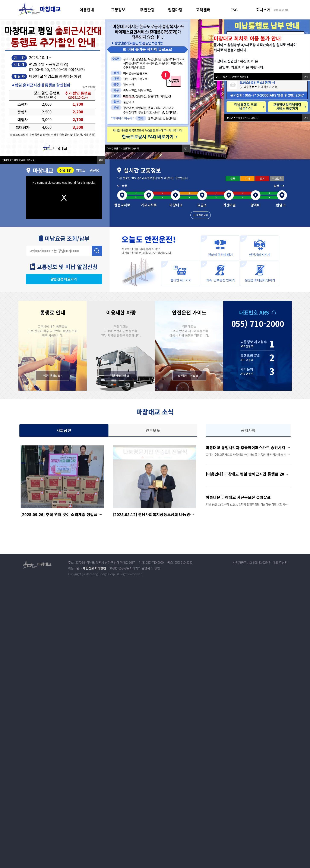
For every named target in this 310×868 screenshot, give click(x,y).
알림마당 (175, 10)
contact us (281, 10)
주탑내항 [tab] (66, 170)
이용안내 (87, 10)
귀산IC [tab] (94, 170)
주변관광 (147, 10)
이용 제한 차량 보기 (121, 375)
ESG (234, 10)
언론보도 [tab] (153, 430)
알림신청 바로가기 (64, 279)
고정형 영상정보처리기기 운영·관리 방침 (135, 568)
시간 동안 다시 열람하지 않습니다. (243, 118)
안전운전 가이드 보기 (189, 375)
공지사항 (248, 430)
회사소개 (263, 10)
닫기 (306, 118)
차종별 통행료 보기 (53, 375)
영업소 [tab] (81, 170)
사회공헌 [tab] (64, 430)
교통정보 (118, 10)
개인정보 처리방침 (94, 568)
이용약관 (74, 568)
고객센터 (203, 10)
